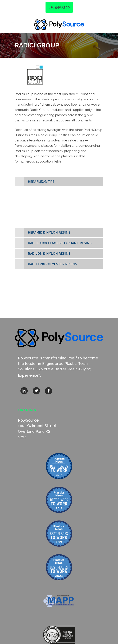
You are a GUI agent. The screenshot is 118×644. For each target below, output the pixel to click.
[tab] (59, 182)
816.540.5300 (59, 7)
